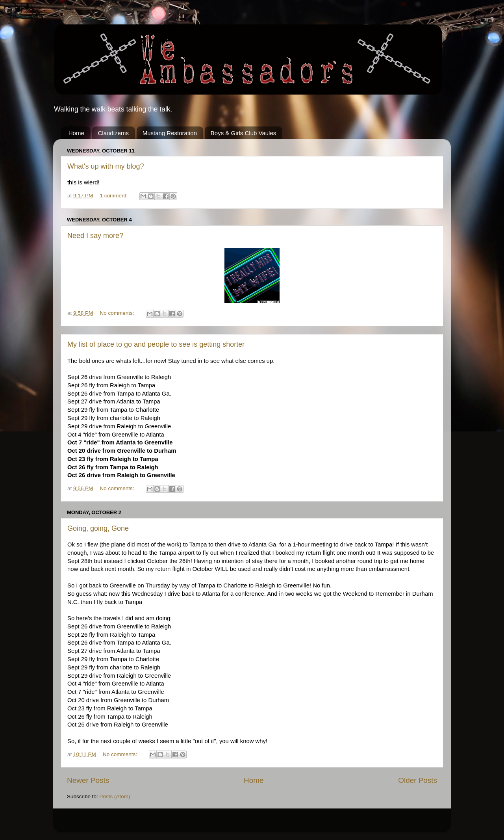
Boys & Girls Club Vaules (243, 133)
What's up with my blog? (106, 166)
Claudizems (113, 133)
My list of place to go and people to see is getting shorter (156, 344)
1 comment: (115, 196)
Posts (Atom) (115, 796)
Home (76, 133)
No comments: (118, 313)
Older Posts (418, 780)
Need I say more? (95, 236)
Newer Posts (88, 780)
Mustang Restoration (170, 133)
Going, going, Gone (98, 528)
